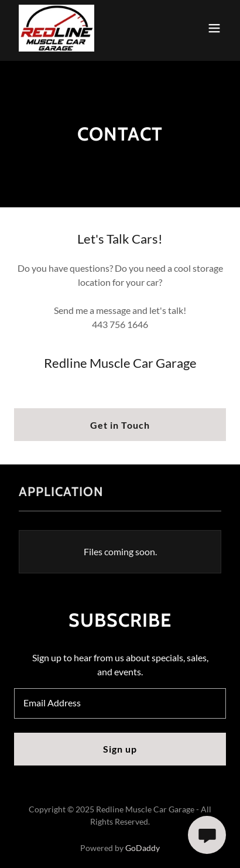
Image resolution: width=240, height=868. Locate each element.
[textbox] (120, 703)
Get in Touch (120, 425)
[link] (56, 28)
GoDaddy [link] (143, 848)
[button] (214, 28)
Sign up (120, 749)
